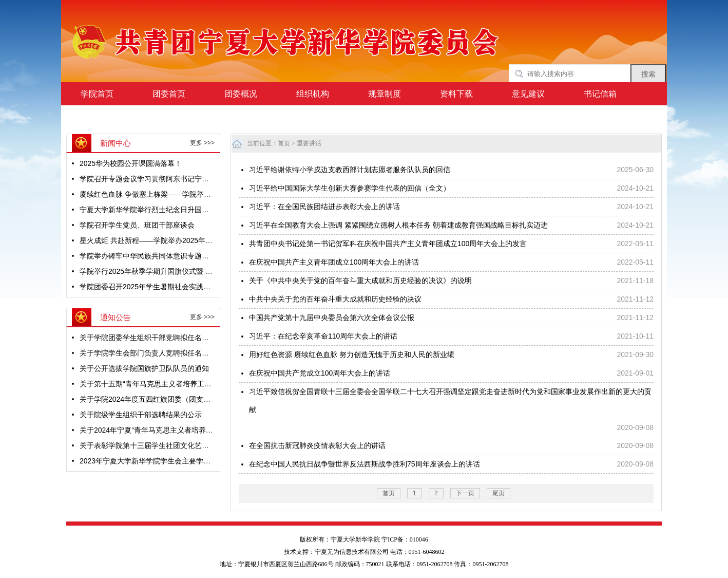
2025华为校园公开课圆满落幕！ (131, 163)
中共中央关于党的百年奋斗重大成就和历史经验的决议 (335, 299)
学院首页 (97, 94)
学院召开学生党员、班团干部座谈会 (137, 225)
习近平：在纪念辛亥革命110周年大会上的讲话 (323, 336)
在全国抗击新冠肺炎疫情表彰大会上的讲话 (317, 445)
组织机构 (313, 94)
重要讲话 (309, 143)
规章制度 (385, 94)
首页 (284, 143)
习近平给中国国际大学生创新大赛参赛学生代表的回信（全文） (350, 188)
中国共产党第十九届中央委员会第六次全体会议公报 (332, 318)
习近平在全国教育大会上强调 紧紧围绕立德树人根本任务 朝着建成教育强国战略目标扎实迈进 (398, 225)
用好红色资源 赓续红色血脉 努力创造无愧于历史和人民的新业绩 (352, 355)
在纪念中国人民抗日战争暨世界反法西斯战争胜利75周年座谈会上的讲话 (365, 464)
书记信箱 (600, 94)
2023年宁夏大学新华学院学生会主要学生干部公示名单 (167, 461)
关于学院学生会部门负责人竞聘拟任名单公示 (151, 353)
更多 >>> (202, 143)
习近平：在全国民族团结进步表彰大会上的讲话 (324, 207)
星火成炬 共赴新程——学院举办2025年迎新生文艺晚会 (168, 240)
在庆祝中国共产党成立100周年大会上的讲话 (320, 373)
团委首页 (169, 94)
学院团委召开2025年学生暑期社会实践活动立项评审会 (167, 287)
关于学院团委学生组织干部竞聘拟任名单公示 (151, 338)
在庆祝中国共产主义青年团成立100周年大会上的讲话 (334, 262)
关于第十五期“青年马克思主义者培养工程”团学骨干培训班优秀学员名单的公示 (204, 384)
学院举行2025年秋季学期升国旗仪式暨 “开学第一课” (163, 271)
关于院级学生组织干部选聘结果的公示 (141, 415)
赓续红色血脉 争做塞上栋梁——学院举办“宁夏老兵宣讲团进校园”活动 (191, 194)
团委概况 (241, 94)
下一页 (465, 493)
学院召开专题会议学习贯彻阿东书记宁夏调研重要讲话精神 (173, 179)
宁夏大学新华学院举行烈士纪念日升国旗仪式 (151, 210)
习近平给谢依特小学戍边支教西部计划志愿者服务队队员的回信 (350, 170)
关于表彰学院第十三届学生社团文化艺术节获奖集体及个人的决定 (184, 445)
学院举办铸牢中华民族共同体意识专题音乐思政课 (159, 256)
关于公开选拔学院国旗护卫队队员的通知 (144, 368)
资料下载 (456, 94)
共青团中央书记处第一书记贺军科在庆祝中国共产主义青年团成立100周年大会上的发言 (388, 244)
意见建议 (528, 94)
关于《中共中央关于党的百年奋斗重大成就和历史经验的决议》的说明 (360, 281)
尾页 (499, 493)
